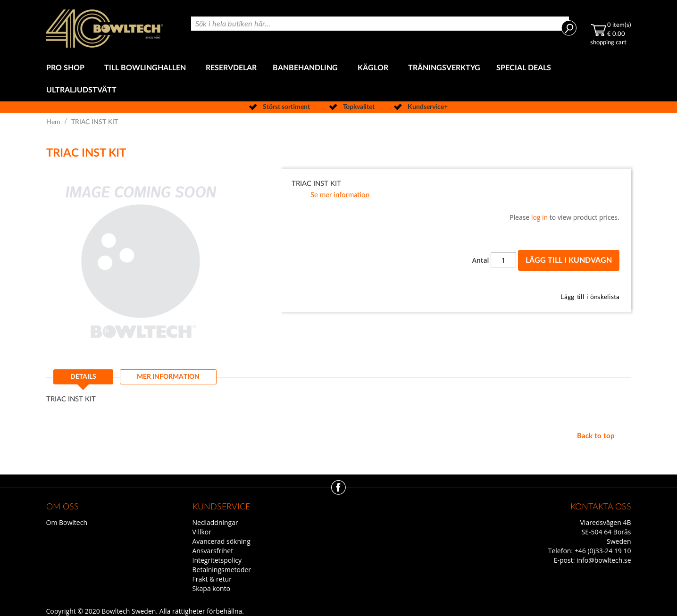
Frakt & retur (212, 579)
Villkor (202, 532)
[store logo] (105, 29)
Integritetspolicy (217, 560)
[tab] (83, 380)
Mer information (168, 377)
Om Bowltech (67, 522)
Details (83, 377)
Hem (53, 122)
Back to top (596, 436)
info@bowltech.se (604, 560)
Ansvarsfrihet (213, 551)
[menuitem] (67, 68)
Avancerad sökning (221, 541)
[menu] (339, 79)
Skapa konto (212, 588)
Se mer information (340, 195)
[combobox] (380, 24)
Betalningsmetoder (222, 570)
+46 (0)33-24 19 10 (603, 551)
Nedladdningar (215, 522)
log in (539, 217)
